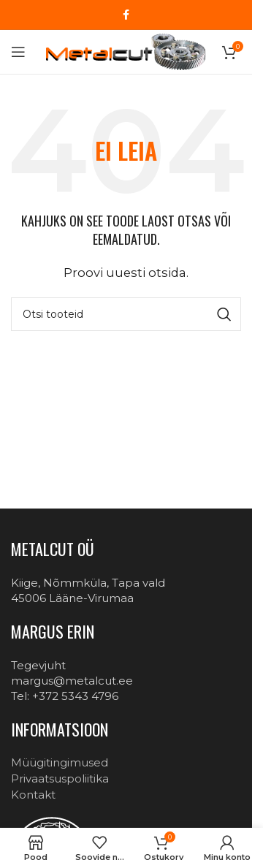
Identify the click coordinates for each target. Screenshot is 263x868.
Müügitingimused (60, 762)
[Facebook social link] (126, 15)
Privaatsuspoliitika (60, 778)
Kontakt (33, 795)
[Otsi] (126, 314)
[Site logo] (126, 51)
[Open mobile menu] (18, 52)
